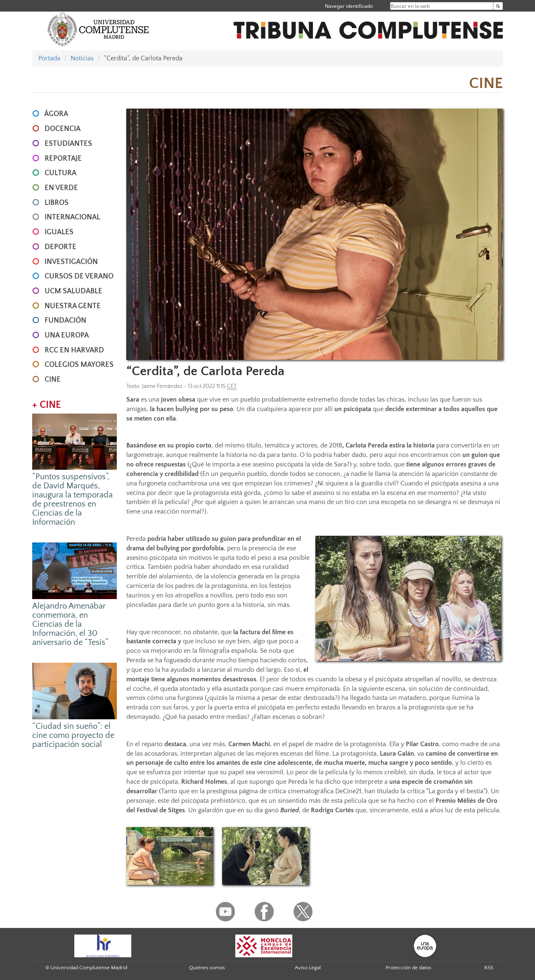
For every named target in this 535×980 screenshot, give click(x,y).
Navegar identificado (349, 6)
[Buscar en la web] (498, 6)
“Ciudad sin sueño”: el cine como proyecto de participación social (73, 735)
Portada (49, 58)
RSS (489, 968)
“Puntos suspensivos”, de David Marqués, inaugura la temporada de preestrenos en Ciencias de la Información (72, 500)
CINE (53, 380)
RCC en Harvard (74, 350)
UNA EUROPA (67, 335)
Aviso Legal (308, 968)
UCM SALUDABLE (73, 291)
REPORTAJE (63, 159)
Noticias (82, 58)
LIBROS (57, 203)
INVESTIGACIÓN (71, 262)
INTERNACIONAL (72, 217)
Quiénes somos (207, 968)
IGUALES (59, 232)
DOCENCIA (63, 129)
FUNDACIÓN (65, 321)
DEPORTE (60, 247)
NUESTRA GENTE (73, 306)
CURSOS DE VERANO (79, 276)
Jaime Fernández (162, 386)
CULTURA (60, 173)
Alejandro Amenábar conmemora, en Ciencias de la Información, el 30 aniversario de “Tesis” (70, 624)
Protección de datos (408, 968)
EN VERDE (61, 188)
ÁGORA (56, 114)
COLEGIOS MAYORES (79, 365)
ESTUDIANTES (68, 144)
